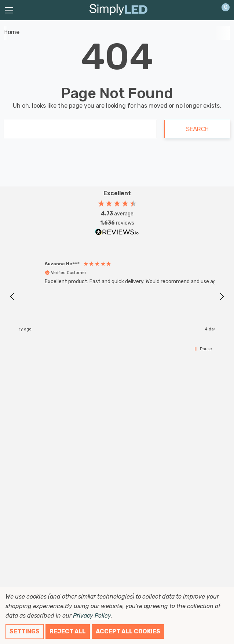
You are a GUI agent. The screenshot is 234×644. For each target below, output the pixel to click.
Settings (25, 631)
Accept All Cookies (128, 631)
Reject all (68, 631)
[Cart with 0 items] (222, 10)
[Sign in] (208, 10)
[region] (117, 297)
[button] (12, 297)
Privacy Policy (92, 616)
